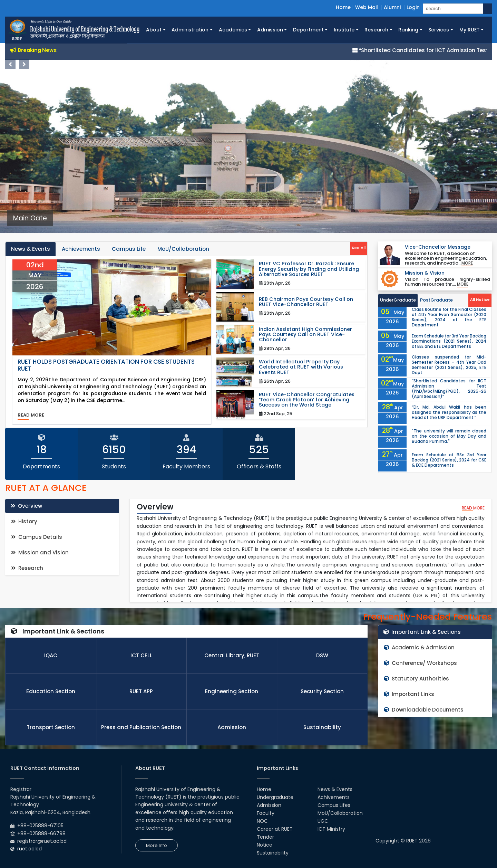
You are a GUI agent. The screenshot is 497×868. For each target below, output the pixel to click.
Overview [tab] (26, 506)
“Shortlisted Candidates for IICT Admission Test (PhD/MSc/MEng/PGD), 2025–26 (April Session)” (449, 389)
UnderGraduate (398, 300)
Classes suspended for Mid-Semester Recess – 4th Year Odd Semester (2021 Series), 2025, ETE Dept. (449, 365)
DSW (322, 655)
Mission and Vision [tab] (40, 552)
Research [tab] (27, 568)
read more (31, 415)
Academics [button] (233, 30)
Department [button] (308, 30)
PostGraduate (436, 300)
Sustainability (322, 727)
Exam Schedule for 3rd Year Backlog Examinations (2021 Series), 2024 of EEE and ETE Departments (449, 341)
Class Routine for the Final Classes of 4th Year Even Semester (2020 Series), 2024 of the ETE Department (449, 317)
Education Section (51, 691)
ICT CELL (141, 655)
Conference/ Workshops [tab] (420, 663)
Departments (41, 466)
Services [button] (439, 30)
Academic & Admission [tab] (419, 647)
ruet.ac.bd (30, 849)
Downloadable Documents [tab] (424, 710)
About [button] (154, 30)
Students (114, 466)
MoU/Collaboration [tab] (183, 249)
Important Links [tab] (409, 694)
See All (359, 248)
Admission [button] (270, 30)
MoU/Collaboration (340, 813)
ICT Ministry (331, 829)
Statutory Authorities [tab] (416, 679)
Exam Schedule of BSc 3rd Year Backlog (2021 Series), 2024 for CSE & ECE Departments (449, 460)
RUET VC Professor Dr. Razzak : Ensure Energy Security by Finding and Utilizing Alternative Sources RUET (309, 269)
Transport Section (51, 727)
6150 (114, 450)
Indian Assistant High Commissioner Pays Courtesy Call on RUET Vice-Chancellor (305, 335)
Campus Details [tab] (37, 537)
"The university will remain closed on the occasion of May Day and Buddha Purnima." (449, 436)
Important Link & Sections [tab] (422, 632)
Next (24, 64)
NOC (262, 821)
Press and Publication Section (141, 727)
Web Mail (367, 7)
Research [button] (376, 30)
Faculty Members (186, 466)
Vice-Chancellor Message (438, 247)
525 (259, 450)
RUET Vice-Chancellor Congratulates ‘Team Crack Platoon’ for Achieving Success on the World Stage (307, 400)
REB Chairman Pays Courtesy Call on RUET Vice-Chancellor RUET (306, 302)
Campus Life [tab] (129, 249)
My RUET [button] (470, 30)
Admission (232, 727)
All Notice (480, 299)
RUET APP (141, 691)
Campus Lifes (334, 805)
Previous (10, 64)
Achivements (334, 797)
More (467, 263)
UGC (323, 821)
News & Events (335, 789)
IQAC (51, 655)
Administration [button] (190, 30)
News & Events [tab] (31, 249)
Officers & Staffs (259, 466)
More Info (157, 845)
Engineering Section (232, 691)
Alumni (392, 7)
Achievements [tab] (81, 249)
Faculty (266, 813)
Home (343, 7)
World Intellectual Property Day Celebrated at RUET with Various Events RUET (301, 367)
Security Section (322, 691)
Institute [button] (344, 30)
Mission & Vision (425, 273)
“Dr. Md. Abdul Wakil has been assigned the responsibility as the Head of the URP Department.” (449, 412)
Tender (265, 837)
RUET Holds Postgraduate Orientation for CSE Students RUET (106, 365)
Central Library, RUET (232, 655)
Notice (265, 845)
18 (42, 450)
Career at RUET (275, 829)
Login (413, 7)
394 (186, 450)
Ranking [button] (408, 30)
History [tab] (24, 521)
